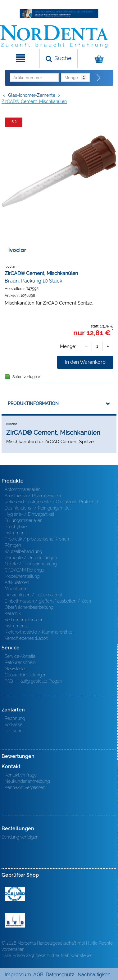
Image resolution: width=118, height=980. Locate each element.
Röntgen (13, 545)
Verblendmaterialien (24, 620)
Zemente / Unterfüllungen (31, 558)
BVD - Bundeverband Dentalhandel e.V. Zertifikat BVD (15, 920)
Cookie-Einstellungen (26, 675)
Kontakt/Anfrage (21, 775)
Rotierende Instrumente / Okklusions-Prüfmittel (51, 502)
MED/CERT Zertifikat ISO (15, 894)
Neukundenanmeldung (27, 781)
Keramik (13, 613)
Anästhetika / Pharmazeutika (33, 496)
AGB (38, 975)
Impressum (18, 975)
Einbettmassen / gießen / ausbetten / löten (48, 601)
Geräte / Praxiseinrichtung (31, 564)
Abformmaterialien (23, 489)
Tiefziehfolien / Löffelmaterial (33, 595)
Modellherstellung (22, 576)
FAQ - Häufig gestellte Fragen (33, 681)
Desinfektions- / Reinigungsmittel (38, 508)
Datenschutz (60, 975)
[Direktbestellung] (99, 78)
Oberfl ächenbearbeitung (29, 607)
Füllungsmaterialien (24, 520)
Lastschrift (15, 731)
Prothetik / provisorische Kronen (37, 539)
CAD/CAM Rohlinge (24, 570)
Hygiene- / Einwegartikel (29, 514)
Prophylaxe (16, 527)
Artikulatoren (17, 582)
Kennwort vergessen (25, 787)
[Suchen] (59, 59)
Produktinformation (33, 403)
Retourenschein (20, 662)
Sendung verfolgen (20, 837)
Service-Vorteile (20, 656)
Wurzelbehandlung (23, 551)
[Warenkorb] (97, 59)
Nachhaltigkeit (94, 975)
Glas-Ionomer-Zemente (32, 95)
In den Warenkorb (85, 362)
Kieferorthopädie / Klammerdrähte (39, 632)
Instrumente (16, 533)
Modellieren (16, 589)
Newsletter (15, 669)
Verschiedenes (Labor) (26, 638)
